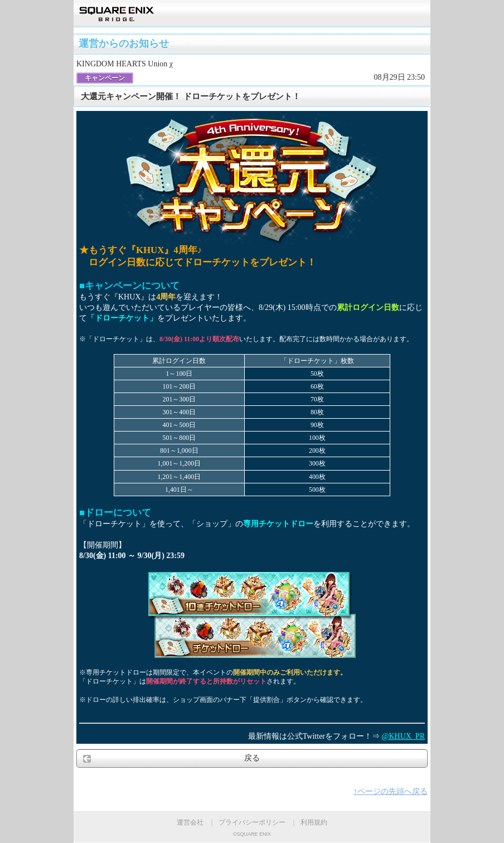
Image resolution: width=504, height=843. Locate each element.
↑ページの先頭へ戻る (391, 791)
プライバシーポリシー (252, 822)
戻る (252, 758)
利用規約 (314, 822)
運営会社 (190, 822)
